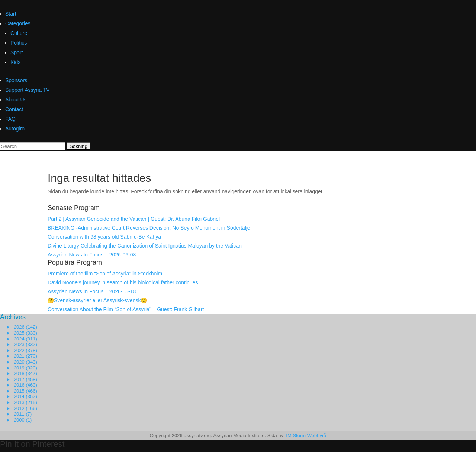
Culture (19, 33)
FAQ (10, 119)
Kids (15, 62)
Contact (14, 109)
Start (11, 14)
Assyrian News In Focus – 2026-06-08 (92, 255)
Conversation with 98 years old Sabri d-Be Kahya (104, 237)
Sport (17, 52)
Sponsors (16, 80)
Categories (18, 23)
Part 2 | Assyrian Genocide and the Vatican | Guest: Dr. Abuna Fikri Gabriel (134, 219)
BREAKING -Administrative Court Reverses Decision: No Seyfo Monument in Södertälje (149, 228)
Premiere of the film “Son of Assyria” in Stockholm (105, 274)
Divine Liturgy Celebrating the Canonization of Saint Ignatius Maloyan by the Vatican (145, 246)
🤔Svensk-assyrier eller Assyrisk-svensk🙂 (97, 300)
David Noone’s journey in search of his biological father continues (123, 282)
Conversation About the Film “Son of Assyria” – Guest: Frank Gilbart (126, 309)
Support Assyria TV (28, 90)
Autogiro (15, 129)
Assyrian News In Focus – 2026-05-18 (92, 291)
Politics (19, 43)
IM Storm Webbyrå (306, 435)
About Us (16, 100)
